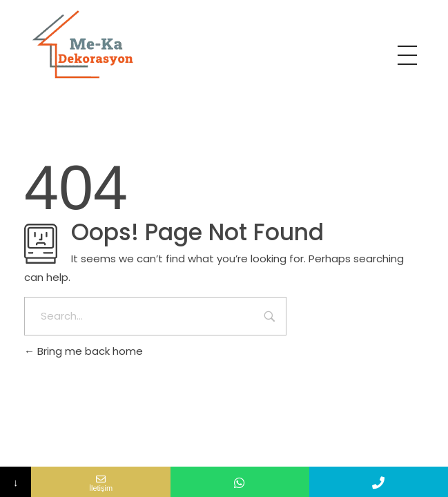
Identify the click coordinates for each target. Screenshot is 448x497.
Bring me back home (84, 351)
